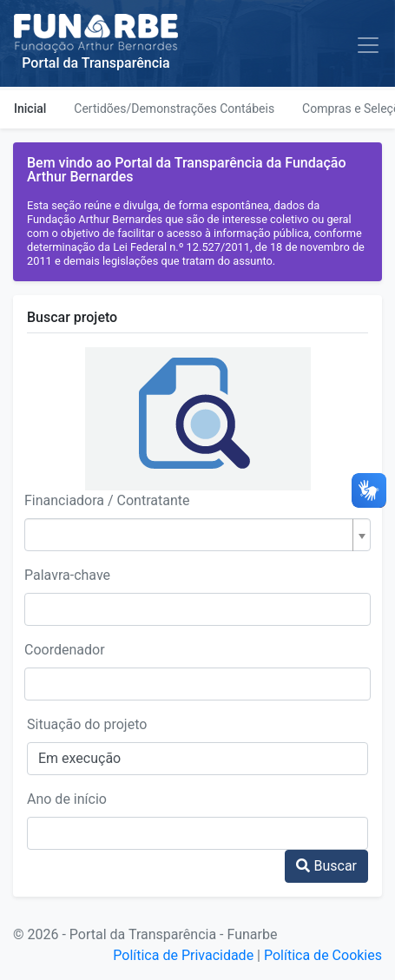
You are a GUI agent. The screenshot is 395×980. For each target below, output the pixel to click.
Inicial (30, 109)
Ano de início (67, 799)
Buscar (326, 866)
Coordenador (65, 650)
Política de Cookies (323, 955)
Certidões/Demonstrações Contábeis (174, 109)
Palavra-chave (67, 575)
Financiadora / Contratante (107, 500)
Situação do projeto (87, 724)
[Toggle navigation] (368, 45)
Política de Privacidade (183, 955)
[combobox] (197, 535)
